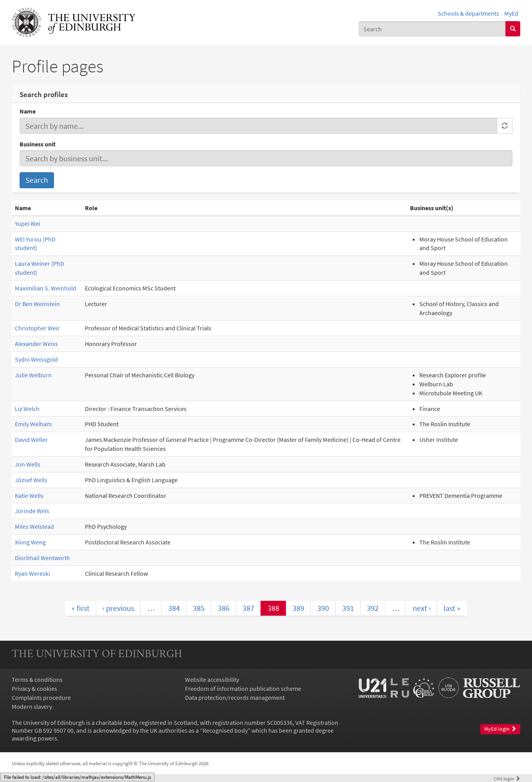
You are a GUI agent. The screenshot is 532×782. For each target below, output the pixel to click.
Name (28, 111)
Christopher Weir (37, 328)
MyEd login (500, 729)
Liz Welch (27, 409)
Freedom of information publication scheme (243, 688)
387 (248, 608)
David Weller (31, 440)
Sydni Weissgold (36, 359)
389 (298, 608)
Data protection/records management (235, 697)
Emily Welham (33, 424)
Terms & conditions (37, 679)
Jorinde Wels (32, 511)
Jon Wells (28, 464)
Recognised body (225, 730)
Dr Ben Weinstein (37, 304)
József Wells (31, 480)
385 (199, 608)
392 (373, 608)
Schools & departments (468, 13)
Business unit (38, 144)
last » (452, 608)
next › (422, 608)
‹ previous (118, 608)
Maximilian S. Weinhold (46, 288)
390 (323, 608)
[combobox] (432, 29)
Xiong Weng (30, 542)
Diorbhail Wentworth (42, 558)
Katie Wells (29, 496)
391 (348, 608)
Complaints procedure (41, 697)
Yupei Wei (28, 223)
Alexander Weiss (36, 344)
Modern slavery (32, 706)
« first (81, 608)
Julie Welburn (33, 375)
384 (174, 608)
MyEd (511, 13)
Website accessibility (212, 679)
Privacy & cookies (34, 688)
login (507, 778)
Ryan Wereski (32, 573)
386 (224, 608)
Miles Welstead (34, 526)
